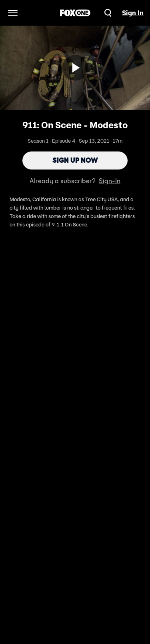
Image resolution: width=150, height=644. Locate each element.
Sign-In (110, 181)
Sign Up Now (75, 160)
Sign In (133, 13)
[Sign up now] (75, 68)
